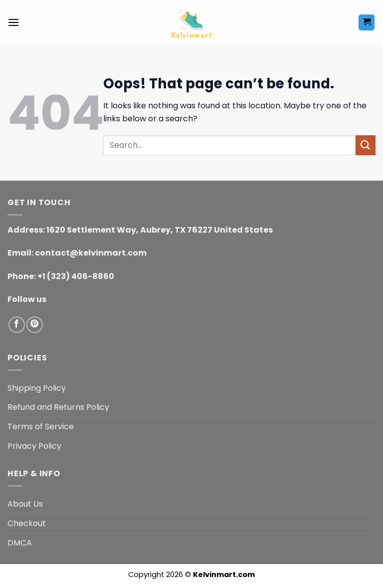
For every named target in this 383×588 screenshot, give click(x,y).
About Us (25, 504)
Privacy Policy (34, 446)
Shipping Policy (37, 388)
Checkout (27, 523)
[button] (13, 22)
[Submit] (366, 145)
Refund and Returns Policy (58, 407)
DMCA (20, 543)
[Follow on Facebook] (17, 325)
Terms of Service (41, 427)
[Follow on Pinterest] (35, 325)
